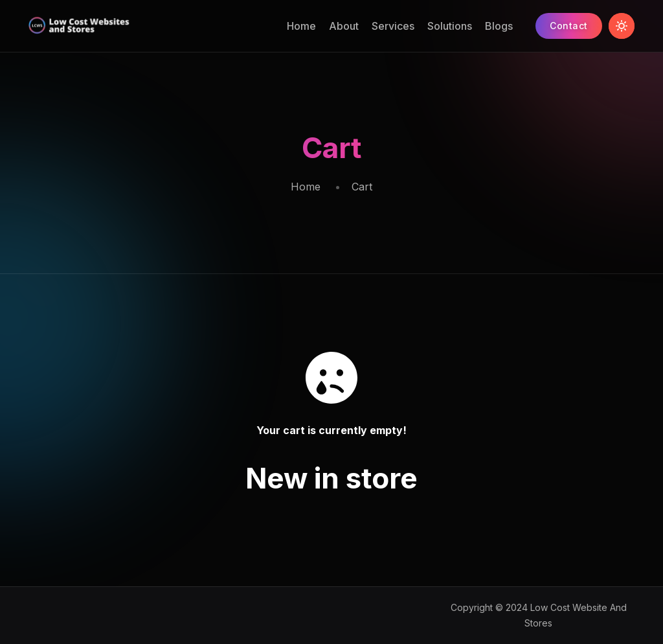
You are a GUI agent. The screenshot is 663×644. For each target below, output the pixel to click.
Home (301, 26)
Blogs (499, 26)
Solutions (450, 26)
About (344, 26)
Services (393, 26)
